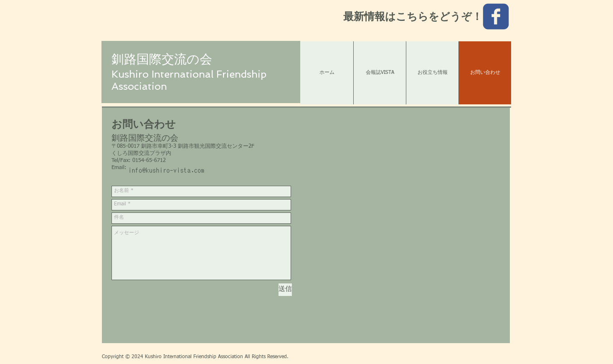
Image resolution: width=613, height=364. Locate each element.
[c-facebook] (496, 16)
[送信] (285, 290)
